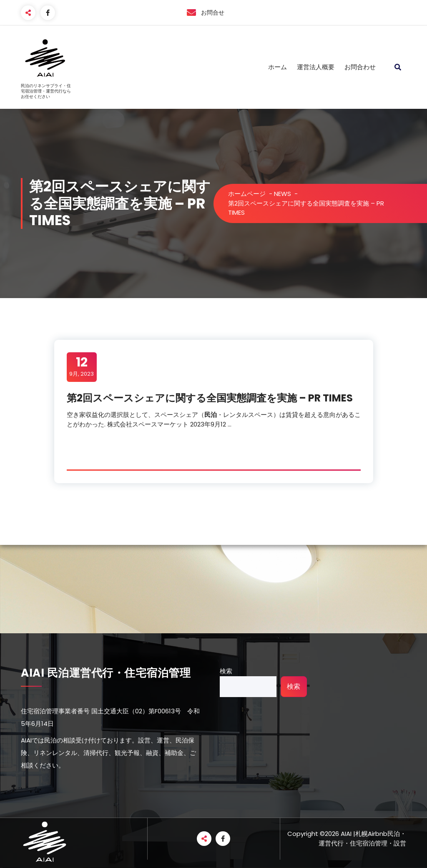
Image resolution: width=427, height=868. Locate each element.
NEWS (283, 194)
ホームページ (247, 194)
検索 (226, 671)
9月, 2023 (82, 366)
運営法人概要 (316, 67)
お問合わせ (360, 67)
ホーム (278, 67)
